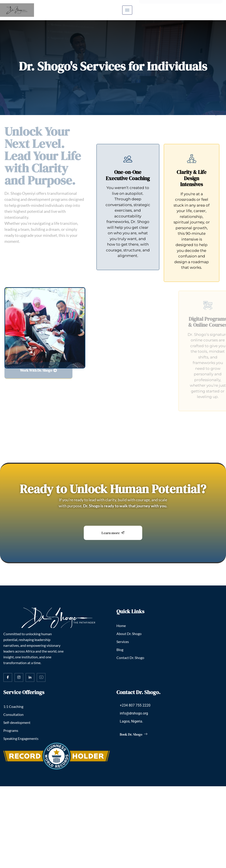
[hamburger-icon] (127, 9)
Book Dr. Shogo (134, 734)
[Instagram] (19, 677)
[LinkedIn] (30, 677)
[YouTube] (41, 677)
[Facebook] (8, 677)
